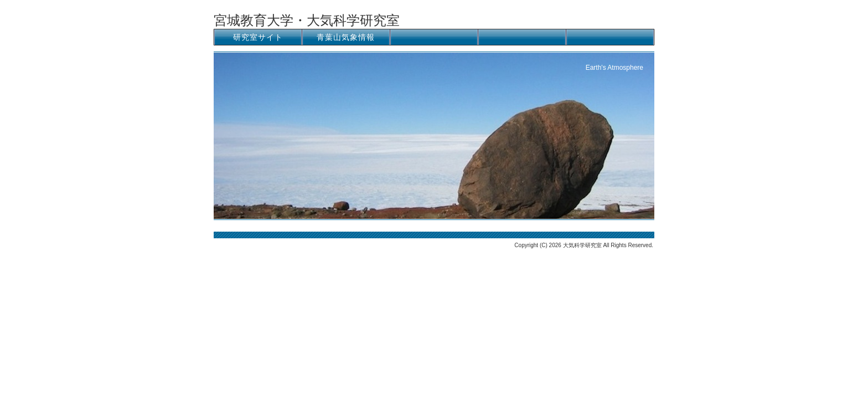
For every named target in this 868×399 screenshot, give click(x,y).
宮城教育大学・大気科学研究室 (307, 20)
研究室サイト (258, 37)
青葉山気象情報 (346, 37)
